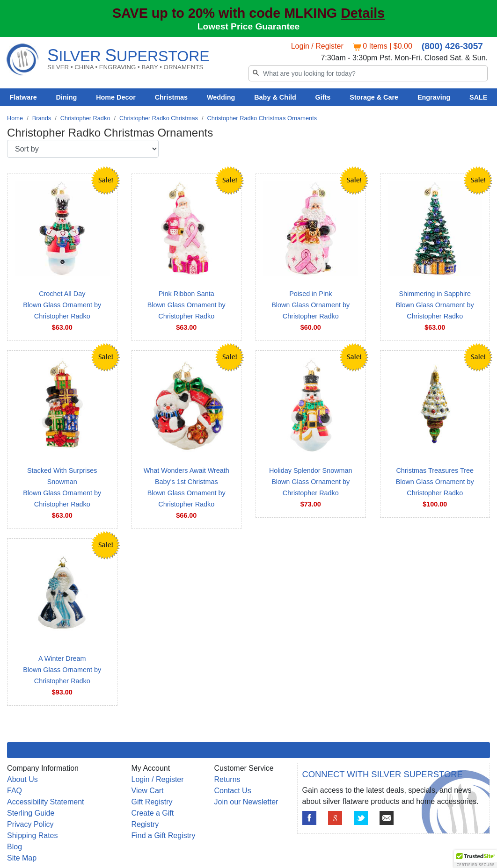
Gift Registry (152, 802)
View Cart (148, 791)
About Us (22, 779)
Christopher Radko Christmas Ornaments (262, 118)
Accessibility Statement (46, 802)
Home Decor (116, 97)
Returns (227, 779)
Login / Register (317, 46)
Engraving (434, 97)
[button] (475, 859)
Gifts (323, 97)
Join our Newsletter (246, 802)
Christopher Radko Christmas (159, 118)
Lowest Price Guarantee (249, 26)
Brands (42, 118)
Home (15, 118)
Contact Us (233, 791)
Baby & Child (275, 97)
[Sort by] (83, 149)
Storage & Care (374, 97)
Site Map (22, 858)
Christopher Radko (85, 118)
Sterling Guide (31, 813)
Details (363, 13)
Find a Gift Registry (164, 835)
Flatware (23, 97)
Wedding (221, 97)
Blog (15, 847)
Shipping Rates (33, 835)
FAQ (15, 791)
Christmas (171, 97)
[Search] (368, 73)
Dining (67, 97)
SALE (478, 97)
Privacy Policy (30, 824)
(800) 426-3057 (452, 46)
